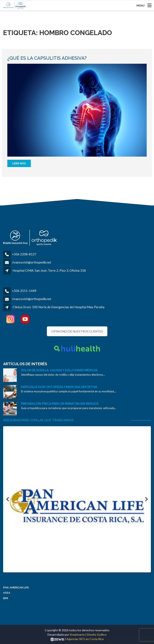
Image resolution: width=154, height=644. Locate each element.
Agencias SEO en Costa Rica (85, 640)
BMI (6, 599)
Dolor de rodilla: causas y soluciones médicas (59, 370)
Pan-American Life (16, 589)
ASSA (7, 594)
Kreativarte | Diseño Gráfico (88, 636)
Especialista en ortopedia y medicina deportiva (59, 387)
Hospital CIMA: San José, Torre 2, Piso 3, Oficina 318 (49, 270)
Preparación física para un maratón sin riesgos (60, 404)
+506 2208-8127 (24, 254)
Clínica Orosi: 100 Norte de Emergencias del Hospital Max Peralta (58, 307)
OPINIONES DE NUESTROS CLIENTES (77, 331)
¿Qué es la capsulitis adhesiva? (47, 58)
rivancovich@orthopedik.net (32, 262)
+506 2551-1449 (24, 291)
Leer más (19, 163)
